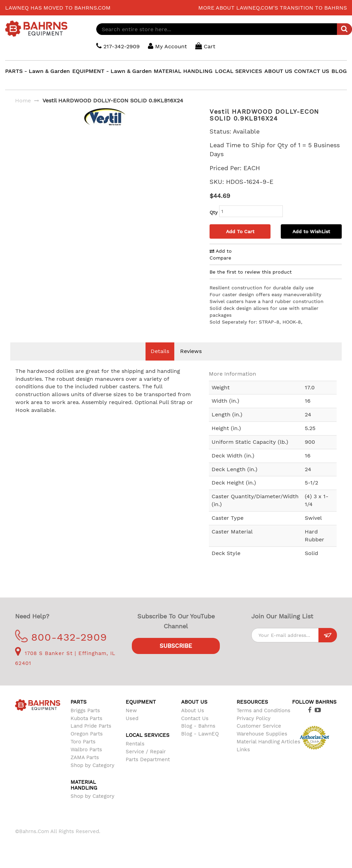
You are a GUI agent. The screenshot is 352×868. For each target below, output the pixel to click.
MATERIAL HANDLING (183, 71)
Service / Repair (146, 752)
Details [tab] (160, 351)
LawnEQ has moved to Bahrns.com (58, 8)
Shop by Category (92, 765)
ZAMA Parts (85, 757)
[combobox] (224, 29)
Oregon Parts (87, 734)
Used (132, 718)
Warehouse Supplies (262, 734)
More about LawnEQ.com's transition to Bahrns (273, 8)
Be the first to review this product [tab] (251, 272)
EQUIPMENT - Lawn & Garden (112, 71)
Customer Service (259, 726)
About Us (193, 710)
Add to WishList (311, 231)
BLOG (339, 71)
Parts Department (148, 759)
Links (243, 750)
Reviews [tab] (191, 351)
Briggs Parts (85, 710)
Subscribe (176, 646)
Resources (252, 702)
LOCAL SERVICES (238, 71)
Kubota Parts (86, 718)
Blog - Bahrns (198, 726)
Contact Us (195, 718)
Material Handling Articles (268, 742)
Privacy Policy (254, 718)
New (131, 710)
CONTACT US (312, 71)
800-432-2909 (61, 637)
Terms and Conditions (263, 710)
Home (23, 100)
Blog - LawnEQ (200, 734)
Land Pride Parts (91, 726)
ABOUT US (278, 71)
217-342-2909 (118, 46)
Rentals (135, 744)
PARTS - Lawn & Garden (37, 71)
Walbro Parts (86, 750)
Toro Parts (83, 742)
